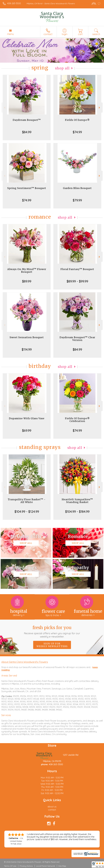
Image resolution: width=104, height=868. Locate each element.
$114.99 (27, 349)
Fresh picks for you (52, 632)
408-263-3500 (14, 3)
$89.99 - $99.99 (77, 281)
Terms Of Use (10, 866)
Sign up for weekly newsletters (52, 645)
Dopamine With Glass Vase (27, 418)
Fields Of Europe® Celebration (77, 420)
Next (100, 108)
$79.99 (77, 200)
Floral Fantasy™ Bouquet (77, 269)
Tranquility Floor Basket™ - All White (27, 501)
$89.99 (27, 281)
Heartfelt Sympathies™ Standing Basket (77, 501)
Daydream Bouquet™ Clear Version (77, 339)
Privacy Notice (26, 866)
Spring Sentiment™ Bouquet (27, 188)
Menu (10, 34)
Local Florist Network (45, 866)
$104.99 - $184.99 (77, 512)
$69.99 (27, 430)
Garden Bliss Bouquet (77, 188)
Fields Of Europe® (77, 120)
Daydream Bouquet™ (27, 120)
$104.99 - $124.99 (27, 512)
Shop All (62, 68)
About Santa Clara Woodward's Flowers (25, 662)
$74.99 (77, 132)
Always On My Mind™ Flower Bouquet (27, 271)
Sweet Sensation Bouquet (27, 337)
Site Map (62, 866)
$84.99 (27, 132)
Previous (4, 108)
